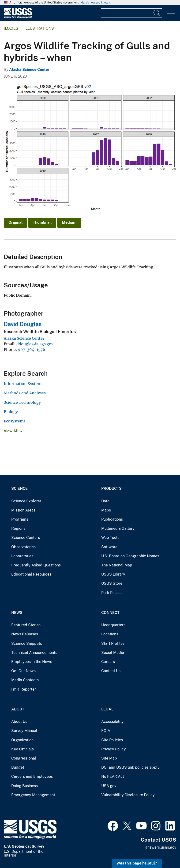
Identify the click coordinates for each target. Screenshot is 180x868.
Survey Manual (24, 731)
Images (11, 28)
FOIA (106, 731)
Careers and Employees (32, 776)
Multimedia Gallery (118, 528)
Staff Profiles (113, 643)
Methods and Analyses (25, 393)
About (18, 709)
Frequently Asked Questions (36, 565)
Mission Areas (23, 510)
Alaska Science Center (29, 70)
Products (111, 488)
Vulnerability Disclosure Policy (128, 795)
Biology (11, 412)
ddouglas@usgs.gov (35, 344)
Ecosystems (15, 421)
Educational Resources (31, 574)
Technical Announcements (34, 653)
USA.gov (109, 786)
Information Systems (24, 384)
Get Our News (23, 671)
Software (109, 547)
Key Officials (22, 749)
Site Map (109, 758)
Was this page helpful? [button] (137, 863)
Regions (18, 528)
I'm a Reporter (24, 689)
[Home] (18, 17)
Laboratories (22, 556)
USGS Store (112, 583)
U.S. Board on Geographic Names (130, 556)
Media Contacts (25, 680)
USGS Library (113, 574)
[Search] (157, 13)
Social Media (113, 653)
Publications (112, 519)
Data (105, 501)
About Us (19, 722)
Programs (20, 519)
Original (15, 222)
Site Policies (112, 740)
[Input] (131, 13)
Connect (110, 613)
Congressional (24, 758)
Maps (106, 510)
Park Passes (112, 593)
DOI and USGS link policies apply (130, 767)
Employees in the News (32, 662)
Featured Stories (26, 625)
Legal (107, 709)
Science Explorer (26, 501)
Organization (22, 740)
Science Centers (26, 538)
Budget (18, 767)
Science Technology (22, 402)
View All (13, 431)
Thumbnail (42, 222)
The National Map (117, 565)
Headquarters (113, 625)
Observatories (23, 547)
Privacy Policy (114, 749)
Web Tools (110, 538)
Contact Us (111, 671)
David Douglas (23, 324)
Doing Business (24, 786)
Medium (69, 222)
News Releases (25, 634)
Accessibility (112, 722)
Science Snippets (27, 643)
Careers (108, 662)
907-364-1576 (32, 349)
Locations (110, 634)
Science (19, 488)
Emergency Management (33, 795)
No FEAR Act (113, 776)
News (17, 613)
